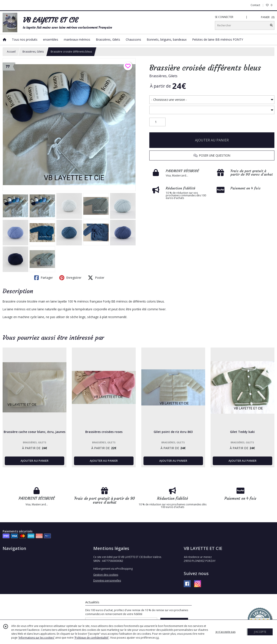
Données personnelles (107, 581)
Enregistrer (70, 278)
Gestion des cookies (106, 575)
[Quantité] (157, 122)
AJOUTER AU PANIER (212, 140)
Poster (96, 278)
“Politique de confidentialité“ (92, 638)
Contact (255, 5)
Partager (43, 278)
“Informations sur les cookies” (36, 638)
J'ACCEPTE (260, 632)
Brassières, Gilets (33, 52)
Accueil (11, 52)
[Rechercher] (271, 25)
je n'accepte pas (225, 632)
